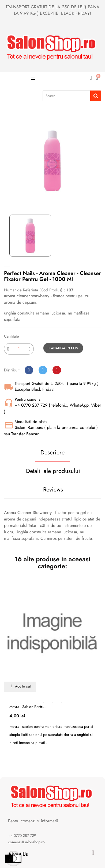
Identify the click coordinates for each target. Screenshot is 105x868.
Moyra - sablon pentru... (28, 707)
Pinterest (57, 370)
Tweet (43, 370)
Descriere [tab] (52, 452)
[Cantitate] (19, 349)
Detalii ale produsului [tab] (53, 471)
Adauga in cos (63, 348)
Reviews (53, 489)
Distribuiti (29, 370)
